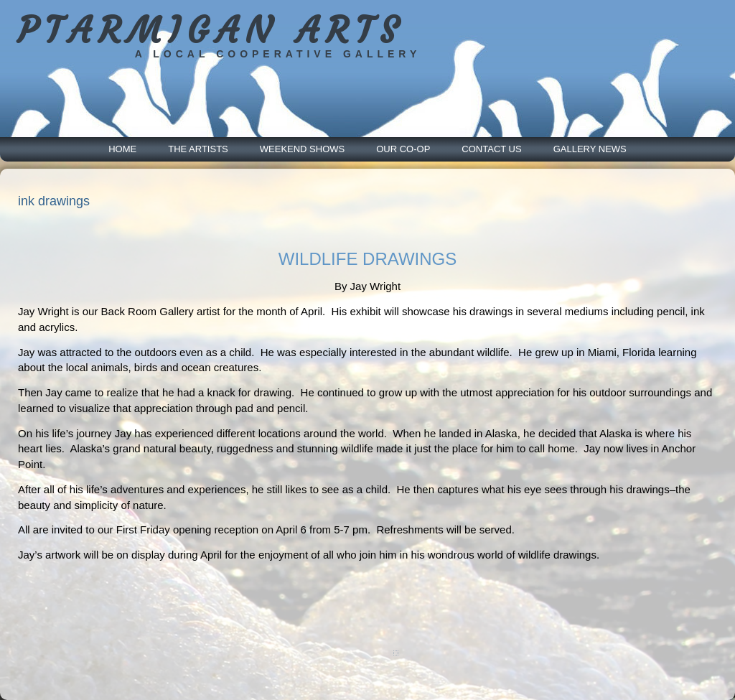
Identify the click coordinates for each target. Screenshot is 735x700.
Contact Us (491, 149)
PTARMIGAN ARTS (211, 31)
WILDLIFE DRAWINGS (367, 259)
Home (122, 149)
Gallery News (590, 149)
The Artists (198, 149)
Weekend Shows (302, 149)
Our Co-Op (403, 149)
